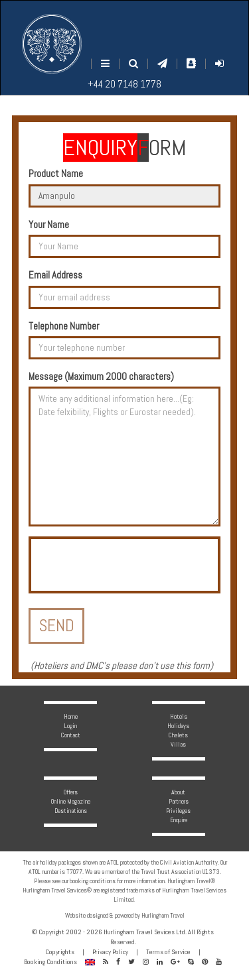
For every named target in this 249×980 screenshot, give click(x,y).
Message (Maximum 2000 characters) (101, 376)
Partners (179, 801)
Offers (71, 792)
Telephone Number (64, 326)
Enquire (179, 820)
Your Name (49, 224)
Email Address (55, 275)
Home (71, 716)
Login (71, 726)
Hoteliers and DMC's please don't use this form (122, 665)
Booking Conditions (50, 962)
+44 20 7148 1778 (124, 84)
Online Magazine (71, 801)
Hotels (179, 716)
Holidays (178, 726)
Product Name (56, 173)
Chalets (178, 735)
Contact (71, 735)
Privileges (178, 811)
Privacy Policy (110, 952)
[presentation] (132, 565)
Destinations (71, 811)
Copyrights (60, 952)
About (178, 792)
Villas (178, 744)
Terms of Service (168, 952)
